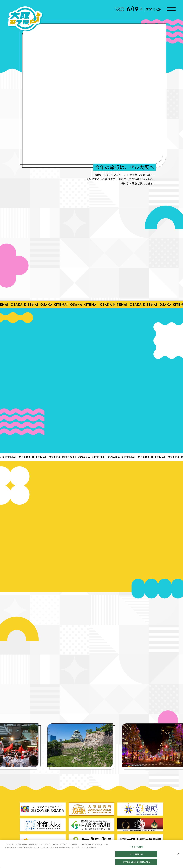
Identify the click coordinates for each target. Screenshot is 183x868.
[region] (91, 854)
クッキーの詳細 (136, 847)
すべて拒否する (136, 854)
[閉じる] (178, 854)
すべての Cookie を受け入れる (136, 862)
